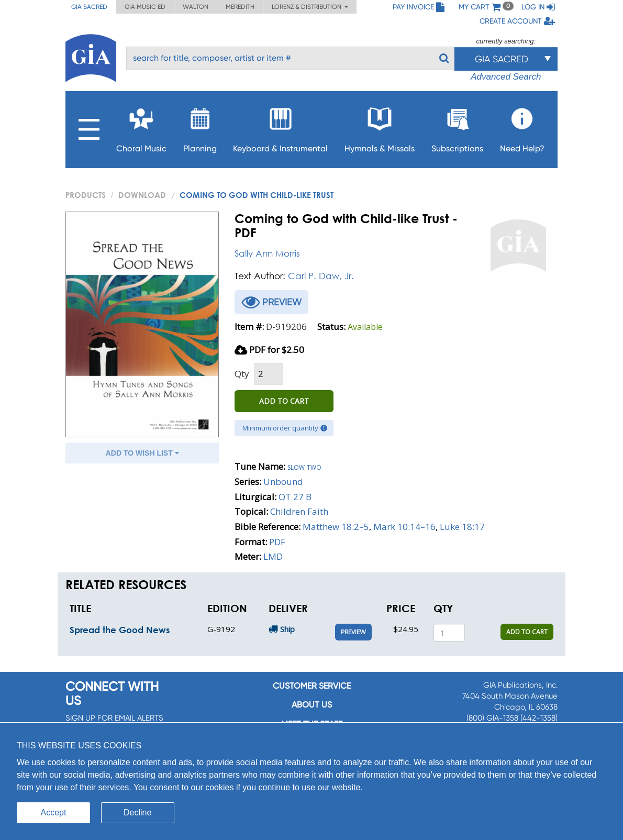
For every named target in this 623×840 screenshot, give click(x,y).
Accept (54, 813)
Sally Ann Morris (267, 253)
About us (312, 705)
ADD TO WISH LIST (142, 453)
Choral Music (141, 127)
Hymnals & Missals (380, 127)
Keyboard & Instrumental (280, 127)
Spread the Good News (120, 630)
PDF (277, 542)
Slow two (304, 466)
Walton (196, 7)
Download (142, 195)
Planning (200, 127)
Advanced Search (506, 77)
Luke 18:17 (462, 527)
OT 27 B (295, 497)
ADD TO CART (284, 401)
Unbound (283, 482)
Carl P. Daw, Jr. (321, 276)
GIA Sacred (89, 7)
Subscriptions (457, 127)
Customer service (312, 686)
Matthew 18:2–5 (336, 527)
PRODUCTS (86, 195)
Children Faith (299, 511)
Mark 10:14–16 (404, 527)
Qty (242, 374)
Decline (137, 813)
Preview (353, 632)
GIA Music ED (145, 7)
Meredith (240, 7)
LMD (273, 556)
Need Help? (522, 127)
